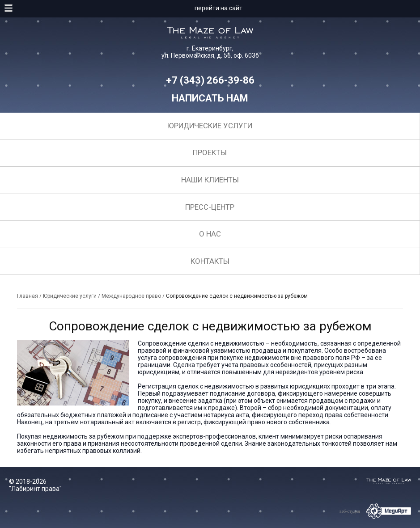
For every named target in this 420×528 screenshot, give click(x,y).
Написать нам (210, 98)
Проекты (210, 152)
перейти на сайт (218, 8)
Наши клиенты (210, 180)
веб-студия (350, 511)
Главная (28, 296)
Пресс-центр (210, 207)
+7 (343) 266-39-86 (210, 80)
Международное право (131, 296)
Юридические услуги (210, 126)
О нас (210, 234)
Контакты (210, 261)
